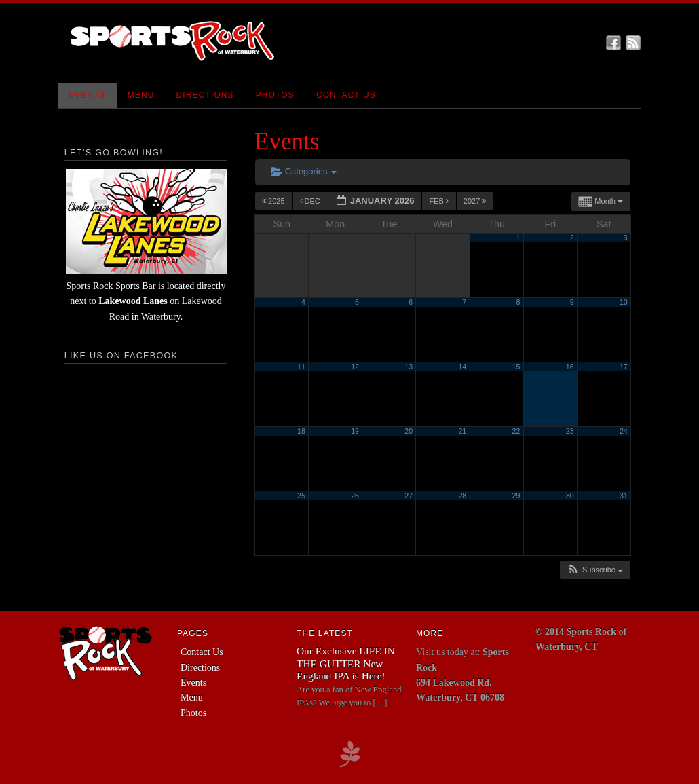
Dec (311, 201)
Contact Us (346, 95)
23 (570, 431)
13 (409, 367)
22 (516, 431)
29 (516, 496)
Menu (141, 95)
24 (624, 431)
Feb (440, 201)
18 (301, 431)
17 (624, 367)
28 (462, 496)
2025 (275, 201)
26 (355, 496)
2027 (476, 201)
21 (462, 431)
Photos (275, 95)
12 (355, 367)
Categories (304, 171)
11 (301, 367)
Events (87, 95)
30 (570, 496)
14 (462, 367)
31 (624, 496)
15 (516, 367)
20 (409, 431)
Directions (205, 95)
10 (624, 302)
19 (355, 431)
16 (570, 367)
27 (409, 496)
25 (301, 496)
